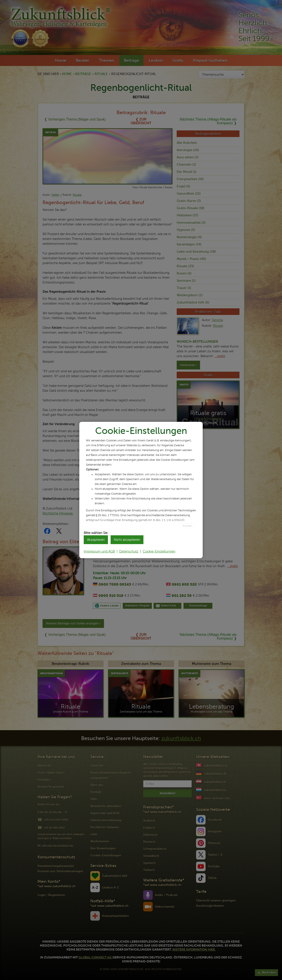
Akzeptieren (96, 540)
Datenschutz (129, 551)
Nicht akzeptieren (127, 540)
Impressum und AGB (99, 551)
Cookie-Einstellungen (159, 551)
